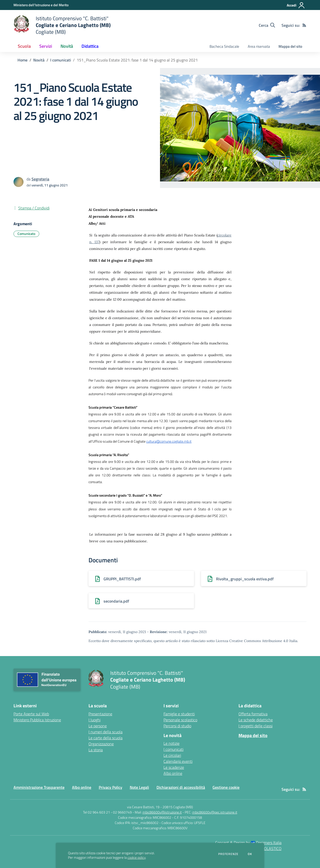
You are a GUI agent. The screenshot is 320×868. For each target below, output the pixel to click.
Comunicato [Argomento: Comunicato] (26, 234)
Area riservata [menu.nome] (259, 46)
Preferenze (228, 854)
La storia (96, 750)
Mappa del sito (290, 46)
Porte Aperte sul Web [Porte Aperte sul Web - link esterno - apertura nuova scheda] (31, 714)
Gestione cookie (226, 787)
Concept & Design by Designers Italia (248, 843)
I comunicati (61, 60)
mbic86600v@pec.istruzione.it (215, 812)
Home (22, 60)
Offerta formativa (253, 714)
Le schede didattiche (256, 720)
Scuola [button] (24, 46)
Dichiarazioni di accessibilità (181, 787)
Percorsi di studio (177, 726)
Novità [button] (67, 46)
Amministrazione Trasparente (39, 787)
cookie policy (136, 858)
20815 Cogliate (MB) (178, 807)
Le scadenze (174, 767)
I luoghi (94, 720)
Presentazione (100, 714)
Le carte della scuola (105, 738)
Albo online (173, 773)
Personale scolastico (180, 720)
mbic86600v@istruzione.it (162, 812)
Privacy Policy (110, 787)
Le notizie (171, 743)
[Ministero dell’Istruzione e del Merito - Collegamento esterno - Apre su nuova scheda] (41, 5)
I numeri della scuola (105, 732)
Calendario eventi (178, 761)
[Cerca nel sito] (267, 25)
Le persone (98, 726)
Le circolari (172, 755)
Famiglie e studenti (179, 714)
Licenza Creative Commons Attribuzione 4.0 (252, 641)
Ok (250, 854)
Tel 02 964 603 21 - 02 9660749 (107, 812)
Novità (39, 60)
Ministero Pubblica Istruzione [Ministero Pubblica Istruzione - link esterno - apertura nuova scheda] (37, 720)
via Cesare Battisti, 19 (143, 807)
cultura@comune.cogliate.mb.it (169, 441)
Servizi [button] (46, 46)
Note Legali (139, 787)
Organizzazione (101, 744)
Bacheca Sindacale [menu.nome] (224, 46)
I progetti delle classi (255, 726)
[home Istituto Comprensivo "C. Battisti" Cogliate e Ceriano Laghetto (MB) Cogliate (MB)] (62, 25)
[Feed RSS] (304, 25)
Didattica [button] (90, 46)
